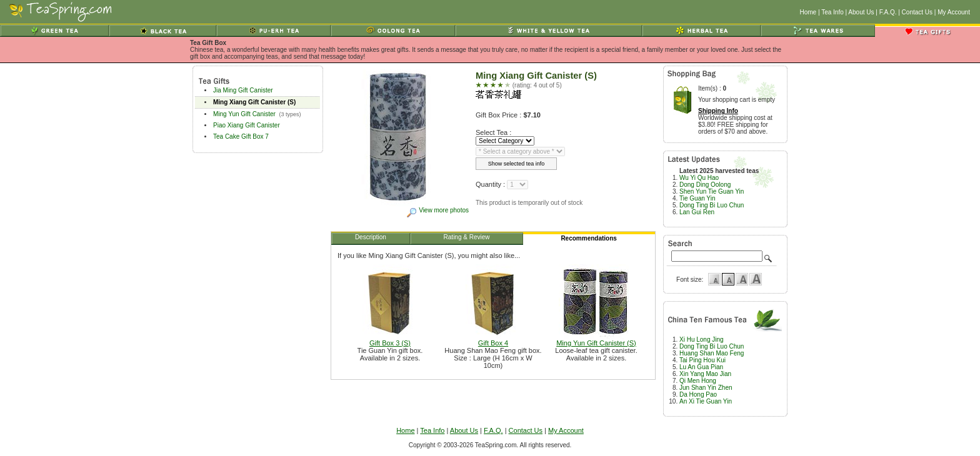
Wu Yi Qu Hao (699, 178)
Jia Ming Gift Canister (243, 90)
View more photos (437, 210)
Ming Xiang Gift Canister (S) (254, 102)
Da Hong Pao (698, 394)
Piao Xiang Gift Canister (247, 125)
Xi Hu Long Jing (702, 340)
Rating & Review (467, 239)
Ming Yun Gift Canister (244, 114)
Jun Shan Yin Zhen (706, 388)
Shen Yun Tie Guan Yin (712, 191)
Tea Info (832, 12)
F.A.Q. (888, 12)
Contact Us (917, 12)
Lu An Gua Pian (701, 367)
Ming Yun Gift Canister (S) (596, 340)
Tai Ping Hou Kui (702, 360)
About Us (861, 12)
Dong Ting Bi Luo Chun (712, 205)
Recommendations (589, 240)
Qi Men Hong (698, 381)
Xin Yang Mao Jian (705, 374)
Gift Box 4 (493, 340)
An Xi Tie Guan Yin (706, 401)
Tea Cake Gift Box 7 (241, 136)
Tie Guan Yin (697, 198)
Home (808, 12)
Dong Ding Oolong (705, 185)
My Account (954, 12)
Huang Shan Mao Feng (712, 353)
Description (371, 239)
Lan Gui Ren (697, 212)
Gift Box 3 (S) (390, 340)
